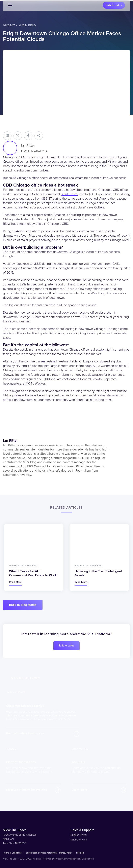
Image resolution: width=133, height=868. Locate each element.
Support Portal (79, 834)
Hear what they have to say (25, 733)
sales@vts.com (79, 839)
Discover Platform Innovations (27, 789)
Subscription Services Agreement (42, 852)
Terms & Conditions (12, 852)
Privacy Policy (65, 852)
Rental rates (70, 194)
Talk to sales (114, 5)
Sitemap (80, 852)
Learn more (80, 789)
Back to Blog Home (23, 604)
